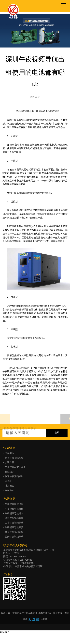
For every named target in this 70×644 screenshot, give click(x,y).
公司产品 (10, 462)
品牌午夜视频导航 (14, 537)
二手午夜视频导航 (14, 523)
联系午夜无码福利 (14, 476)
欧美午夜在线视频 (14, 458)
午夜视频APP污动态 (15, 467)
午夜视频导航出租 (14, 504)
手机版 (44, 619)
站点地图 (10, 486)
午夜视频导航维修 (14, 509)
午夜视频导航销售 (14, 513)
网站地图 (10, 490)
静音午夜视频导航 (14, 532)
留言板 (8, 481)
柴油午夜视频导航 (14, 518)
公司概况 (10, 453)
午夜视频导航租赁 (14, 527)
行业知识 (10, 472)
